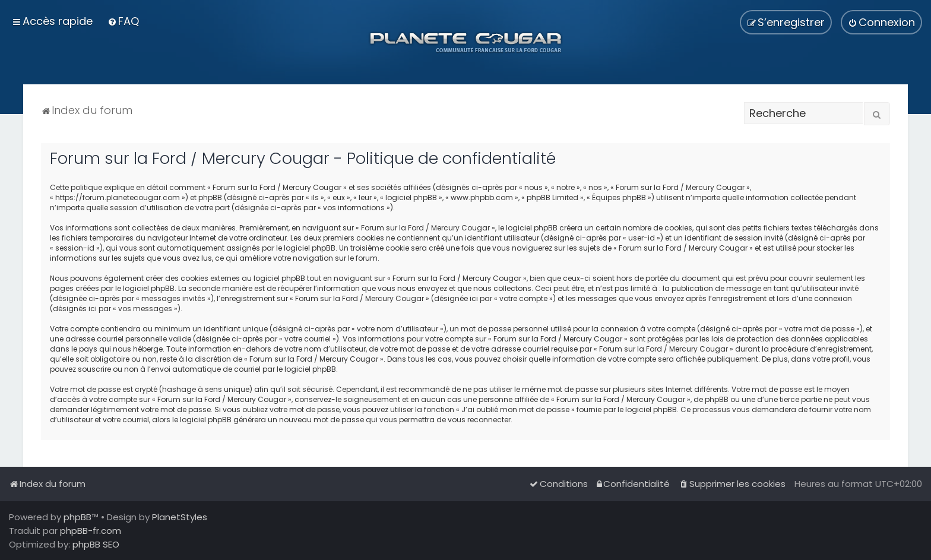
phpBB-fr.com (91, 531)
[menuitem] (123, 21)
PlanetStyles (180, 517)
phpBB (77, 517)
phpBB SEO (96, 544)
